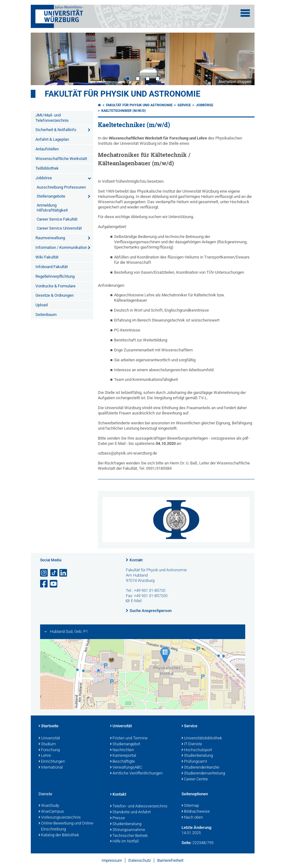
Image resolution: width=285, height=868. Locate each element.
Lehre (45, 756)
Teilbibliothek (47, 168)
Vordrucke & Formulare (55, 286)
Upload (41, 305)
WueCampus (51, 812)
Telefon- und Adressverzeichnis (139, 806)
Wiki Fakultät (47, 257)
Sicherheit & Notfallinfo (56, 130)
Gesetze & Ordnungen (55, 295)
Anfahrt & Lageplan (52, 139)
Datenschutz (140, 860)
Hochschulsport (197, 750)
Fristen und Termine (129, 738)
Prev (42, 59)
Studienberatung (197, 756)
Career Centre (195, 779)
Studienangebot (125, 744)
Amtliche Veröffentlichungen (136, 774)
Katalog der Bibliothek (59, 835)
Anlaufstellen (47, 149)
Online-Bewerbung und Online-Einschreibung (66, 827)
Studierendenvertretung (203, 774)
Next (244, 59)
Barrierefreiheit (170, 860)
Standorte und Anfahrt (130, 812)
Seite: (186, 843)
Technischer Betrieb (129, 836)
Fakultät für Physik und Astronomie (123, 94)
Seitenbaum (46, 315)
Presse (117, 818)
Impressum (112, 860)
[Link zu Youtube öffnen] (54, 584)
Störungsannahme (128, 830)
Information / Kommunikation (61, 247)
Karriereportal (123, 756)
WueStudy (49, 806)
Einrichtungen (52, 762)
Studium (47, 744)
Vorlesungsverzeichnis (60, 818)
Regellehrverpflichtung (55, 276)
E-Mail (136, 601)
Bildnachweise (196, 812)
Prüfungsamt (194, 762)
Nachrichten (122, 750)
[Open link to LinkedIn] (64, 573)
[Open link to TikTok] (54, 573)
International (51, 768)
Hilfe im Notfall (124, 842)
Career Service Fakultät (57, 219)
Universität (49, 738)
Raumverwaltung (50, 238)
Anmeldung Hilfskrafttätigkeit (52, 208)
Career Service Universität (59, 228)
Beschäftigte (122, 762)
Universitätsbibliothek (202, 738)
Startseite (48, 726)
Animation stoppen (235, 82)
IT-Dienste (192, 744)
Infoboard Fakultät (52, 267)
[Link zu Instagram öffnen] (44, 573)
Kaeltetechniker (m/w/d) (124, 111)
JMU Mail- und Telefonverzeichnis (52, 118)
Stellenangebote (51, 196)
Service (184, 105)
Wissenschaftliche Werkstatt (61, 159)
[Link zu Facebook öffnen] (44, 584)
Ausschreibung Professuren (61, 187)
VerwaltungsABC (126, 768)
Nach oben (192, 818)
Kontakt (136, 560)
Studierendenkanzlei (200, 768)
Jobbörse (44, 178)
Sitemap (190, 806)
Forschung (49, 750)
